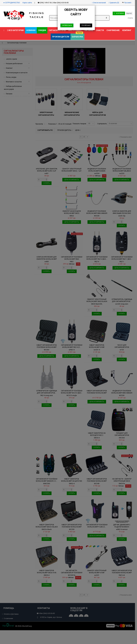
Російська (86, 25)
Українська (67, 25)
